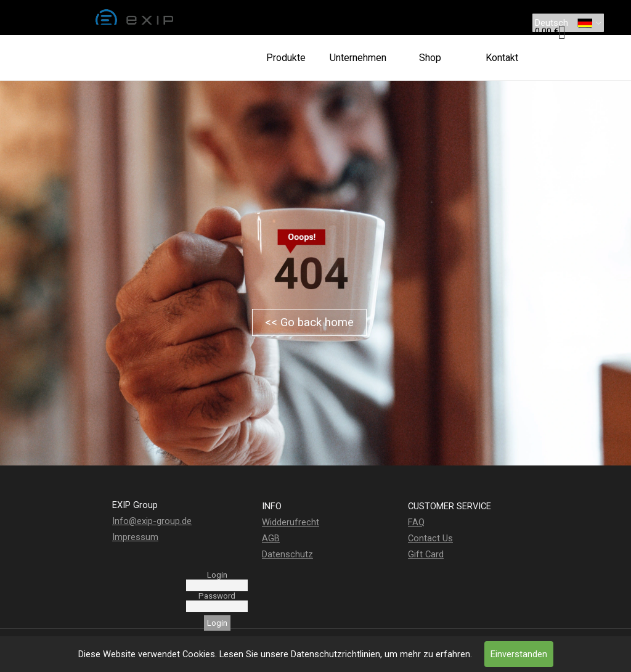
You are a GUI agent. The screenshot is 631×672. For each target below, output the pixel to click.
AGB (271, 538)
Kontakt (502, 58)
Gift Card (426, 554)
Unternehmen (358, 58)
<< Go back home (309, 322)
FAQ (416, 522)
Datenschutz (287, 554)
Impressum (135, 537)
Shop (430, 58)
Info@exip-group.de (152, 521)
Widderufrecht (291, 522)
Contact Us (430, 538)
